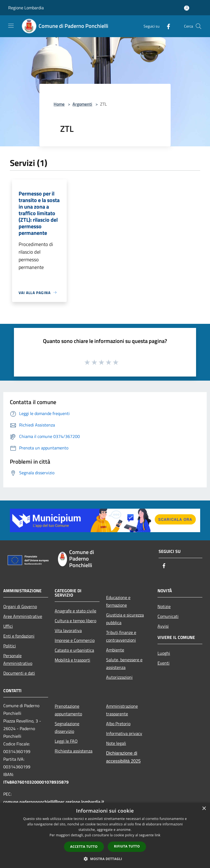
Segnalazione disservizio (67, 727)
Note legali (116, 743)
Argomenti (82, 104)
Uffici (8, 626)
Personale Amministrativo (18, 659)
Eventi (164, 663)
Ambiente (115, 650)
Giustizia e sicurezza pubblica (125, 619)
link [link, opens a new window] (158, 835)
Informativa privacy (124, 733)
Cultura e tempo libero (75, 621)
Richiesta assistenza (74, 751)
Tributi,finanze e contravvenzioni (121, 636)
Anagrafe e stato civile (75, 611)
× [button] (204, 809)
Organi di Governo (20, 606)
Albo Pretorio (118, 724)
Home (59, 104)
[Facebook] (166, 26)
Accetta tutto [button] (84, 847)
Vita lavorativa (68, 630)
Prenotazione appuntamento (68, 710)
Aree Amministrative (23, 616)
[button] (105, 859)
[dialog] (105, 835)
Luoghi (164, 653)
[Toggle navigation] (11, 26)
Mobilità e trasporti (72, 660)
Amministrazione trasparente (122, 710)
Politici (10, 646)
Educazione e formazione (118, 601)
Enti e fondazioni (19, 636)
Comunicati (168, 616)
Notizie (164, 606)
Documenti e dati (19, 673)
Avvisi (163, 626)
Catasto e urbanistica (74, 650)
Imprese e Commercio (75, 640)
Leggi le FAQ (66, 741)
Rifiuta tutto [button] (127, 846)
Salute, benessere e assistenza (124, 663)
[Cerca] (199, 26)
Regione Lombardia (26, 8)
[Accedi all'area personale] (187, 8)
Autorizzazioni (119, 677)
